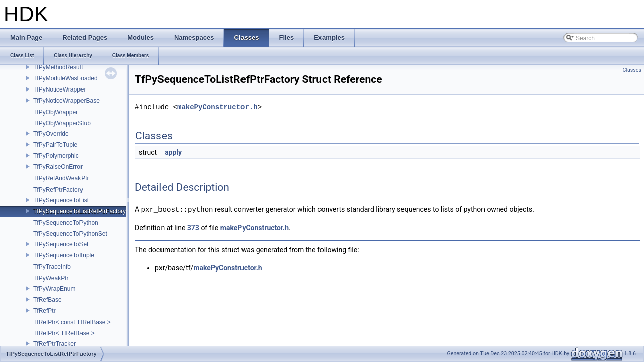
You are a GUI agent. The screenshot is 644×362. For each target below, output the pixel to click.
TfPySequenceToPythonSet (70, 234)
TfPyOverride (51, 134)
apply (173, 152)
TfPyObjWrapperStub (62, 123)
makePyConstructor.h (217, 107)
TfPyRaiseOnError (58, 167)
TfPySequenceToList (61, 200)
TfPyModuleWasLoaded (65, 78)
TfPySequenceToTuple (64, 255)
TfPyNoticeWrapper (59, 89)
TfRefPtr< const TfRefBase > (72, 322)
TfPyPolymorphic (56, 156)
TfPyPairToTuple (55, 145)
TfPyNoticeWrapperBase (66, 101)
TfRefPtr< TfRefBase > (64, 333)
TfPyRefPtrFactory (58, 190)
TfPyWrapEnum (54, 289)
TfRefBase (48, 300)
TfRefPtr (45, 311)
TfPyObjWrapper (56, 112)
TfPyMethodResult (58, 67)
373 (193, 227)
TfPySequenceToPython (66, 223)
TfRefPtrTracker (55, 344)
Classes (632, 70)
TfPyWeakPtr (51, 278)
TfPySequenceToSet (61, 244)
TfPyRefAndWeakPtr (61, 178)
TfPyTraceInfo (52, 267)
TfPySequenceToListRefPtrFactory (79, 211)
